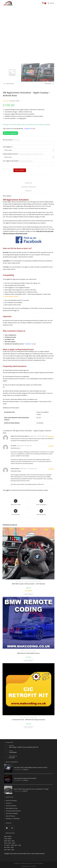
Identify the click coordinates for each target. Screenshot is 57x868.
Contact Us (9, 797)
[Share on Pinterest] (16, 512)
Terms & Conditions (11, 800)
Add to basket (20, 170)
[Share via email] (41, 512)
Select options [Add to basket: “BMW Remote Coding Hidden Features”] (29, 661)
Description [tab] (29, 183)
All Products (31, 582)
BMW (36, 582)
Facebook (27, 129)
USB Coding (25, 582)
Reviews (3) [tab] (29, 191)
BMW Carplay (19, 582)
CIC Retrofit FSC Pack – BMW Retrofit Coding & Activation (29, 720)
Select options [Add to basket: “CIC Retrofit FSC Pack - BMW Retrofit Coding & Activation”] (29, 727)
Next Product (48, 84)
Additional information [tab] (29, 187)
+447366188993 (33, 308)
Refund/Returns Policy (12, 803)
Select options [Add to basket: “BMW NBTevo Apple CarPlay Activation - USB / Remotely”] (29, 594)
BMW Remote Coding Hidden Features (29, 653)
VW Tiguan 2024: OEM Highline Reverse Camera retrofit (28, 766)
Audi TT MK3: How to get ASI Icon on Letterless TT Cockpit (29, 784)
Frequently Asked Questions (13, 805)
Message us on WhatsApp (13, 813)
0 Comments (23, 769)
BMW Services (24, 651)
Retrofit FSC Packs (24, 717)
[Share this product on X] (16, 502)
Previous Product (10, 84)
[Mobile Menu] (50, 3)
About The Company (11, 795)
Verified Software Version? (23, 154)
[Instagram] (12, 822)
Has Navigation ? (8, 147)
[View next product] (53, 84)
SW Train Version (12, 140)
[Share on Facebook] (41, 502)
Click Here (12, 758)
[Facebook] (7, 822)
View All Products (10, 810)
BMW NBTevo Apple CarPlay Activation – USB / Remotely (28, 584)
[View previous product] (4, 84)
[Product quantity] (4, 170)
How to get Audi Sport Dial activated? (23, 775)
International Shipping (12, 808)
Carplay (39, 582)
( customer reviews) (14, 101)
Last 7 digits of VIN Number (18, 161)
